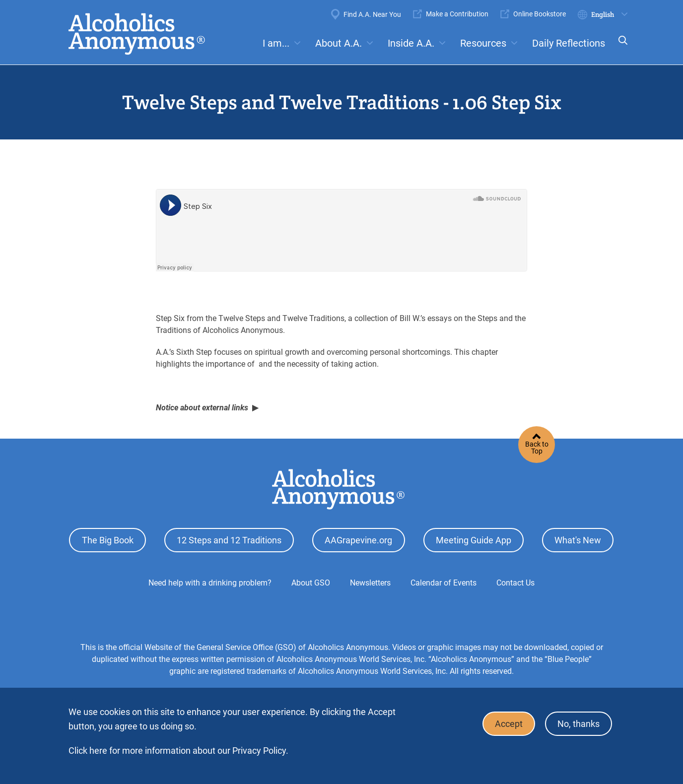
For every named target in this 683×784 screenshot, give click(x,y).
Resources (483, 43)
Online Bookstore (540, 14)
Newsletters (370, 582)
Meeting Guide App (474, 540)
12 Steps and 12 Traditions (229, 540)
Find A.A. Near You (372, 14)
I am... (276, 43)
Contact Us (515, 582)
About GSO (311, 582)
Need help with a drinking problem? (210, 582)
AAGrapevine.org (358, 540)
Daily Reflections (569, 43)
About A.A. (339, 43)
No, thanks (578, 724)
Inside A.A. (411, 43)
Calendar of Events (444, 582)
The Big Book (108, 540)
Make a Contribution (457, 14)
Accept (507, 724)
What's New (578, 540)
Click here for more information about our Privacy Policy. (178, 751)
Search (620, 47)
